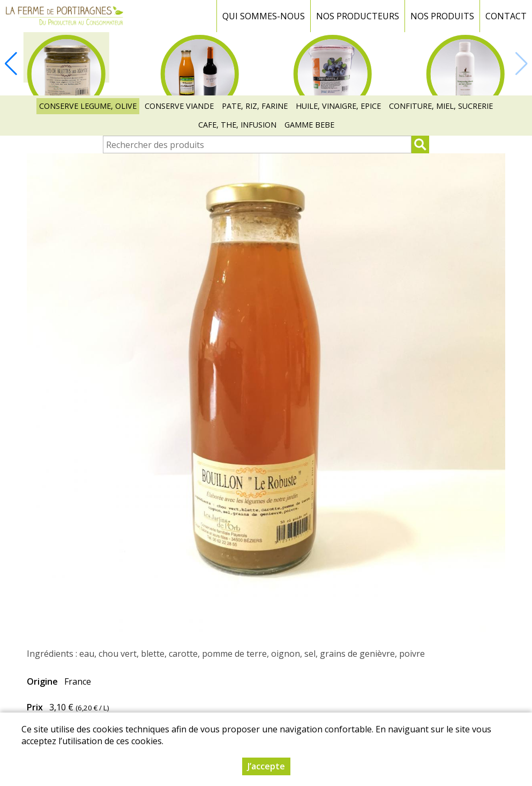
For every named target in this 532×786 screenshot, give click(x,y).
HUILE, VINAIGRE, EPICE (338, 106)
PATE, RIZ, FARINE (255, 106)
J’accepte (266, 769)
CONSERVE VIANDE (179, 106)
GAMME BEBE (309, 125)
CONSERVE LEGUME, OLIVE (88, 106)
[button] (11, 64)
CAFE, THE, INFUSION (237, 125)
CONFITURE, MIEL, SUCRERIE (441, 106)
